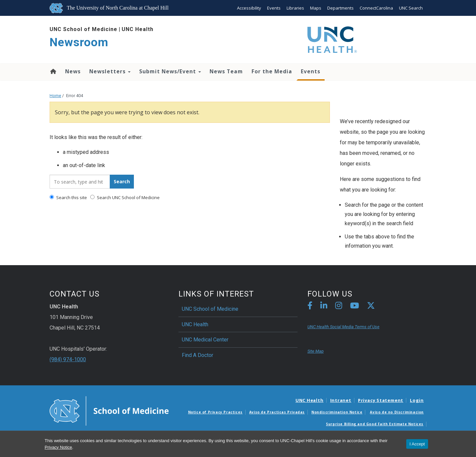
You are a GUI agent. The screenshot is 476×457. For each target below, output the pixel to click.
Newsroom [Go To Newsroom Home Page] (79, 42)
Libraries (295, 8)
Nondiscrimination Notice (337, 412)
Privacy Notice (58, 447)
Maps (316, 8)
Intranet (341, 400)
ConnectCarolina (376, 8)
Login (417, 400)
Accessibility (249, 8)
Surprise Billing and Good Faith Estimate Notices (375, 424)
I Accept (417, 444)
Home (53, 71)
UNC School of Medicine (83, 29)
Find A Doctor (198, 355)
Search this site (68, 197)
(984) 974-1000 (68, 359)
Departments (340, 8)
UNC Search (411, 8)
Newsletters (110, 71)
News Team (226, 71)
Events (274, 8)
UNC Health (138, 29)
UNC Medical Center (205, 340)
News (73, 71)
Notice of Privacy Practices (215, 412)
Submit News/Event (170, 71)
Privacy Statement (381, 400)
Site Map (316, 351)
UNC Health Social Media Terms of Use (343, 327)
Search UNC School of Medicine (125, 197)
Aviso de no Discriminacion (397, 412)
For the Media (272, 71)
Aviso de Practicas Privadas (277, 412)
